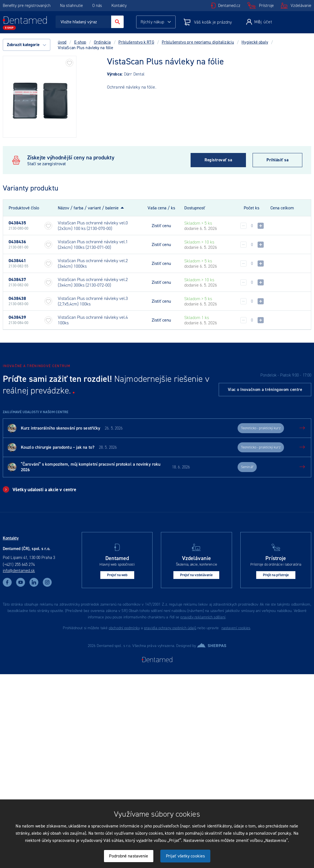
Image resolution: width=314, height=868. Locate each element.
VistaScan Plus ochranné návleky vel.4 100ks (93, 320)
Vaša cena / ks (161, 208)
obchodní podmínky (124, 628)
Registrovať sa (218, 160)
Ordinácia (102, 42)
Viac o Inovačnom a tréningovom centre (265, 390)
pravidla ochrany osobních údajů (170, 628)
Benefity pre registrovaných (27, 6)
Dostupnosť (195, 208)
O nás (97, 6)
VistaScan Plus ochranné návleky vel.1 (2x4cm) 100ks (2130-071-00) (93, 244)
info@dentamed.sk (19, 571)
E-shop (80, 42)
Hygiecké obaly (255, 42)
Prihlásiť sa (277, 160)
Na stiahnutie (72, 6)
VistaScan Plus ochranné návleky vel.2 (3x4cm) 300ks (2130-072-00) (93, 282)
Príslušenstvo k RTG (136, 42)
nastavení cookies (236, 628)
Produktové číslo (24, 208)
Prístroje (266, 6)
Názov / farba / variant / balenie (88, 208)
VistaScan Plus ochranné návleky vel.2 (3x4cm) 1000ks (93, 263)
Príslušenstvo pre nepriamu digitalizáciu (198, 42)
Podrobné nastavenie (129, 856)
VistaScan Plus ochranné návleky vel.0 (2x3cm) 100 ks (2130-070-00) (93, 226)
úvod (62, 42)
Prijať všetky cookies (185, 856)
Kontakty (119, 6)
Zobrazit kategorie (27, 45)
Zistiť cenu (161, 226)
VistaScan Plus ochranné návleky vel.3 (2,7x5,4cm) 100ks (93, 301)
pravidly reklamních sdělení (203, 617)
